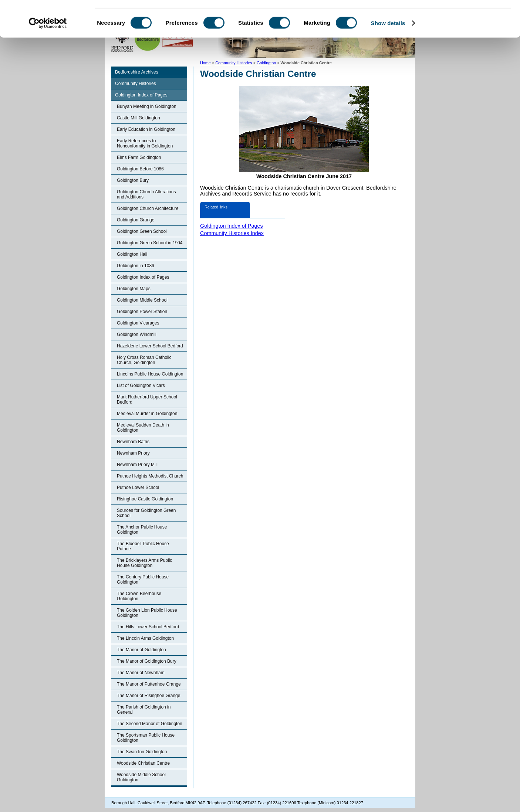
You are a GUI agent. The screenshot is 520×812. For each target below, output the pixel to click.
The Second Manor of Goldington (150, 724)
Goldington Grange (136, 220)
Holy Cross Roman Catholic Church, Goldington (144, 360)
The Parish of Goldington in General (144, 710)
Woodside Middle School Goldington (141, 777)
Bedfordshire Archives (137, 72)
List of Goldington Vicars (141, 385)
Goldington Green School (142, 231)
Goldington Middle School (142, 300)
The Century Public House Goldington (143, 580)
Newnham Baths (133, 442)
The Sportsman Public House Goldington (146, 738)
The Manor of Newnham (141, 673)
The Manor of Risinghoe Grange (148, 696)
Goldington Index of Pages (141, 95)
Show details (388, 57)
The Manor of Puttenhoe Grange (149, 684)
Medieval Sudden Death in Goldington (143, 428)
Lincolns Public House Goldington (150, 374)
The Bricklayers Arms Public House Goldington (144, 563)
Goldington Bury (133, 180)
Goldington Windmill (137, 334)
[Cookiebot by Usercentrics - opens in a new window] (48, 57)
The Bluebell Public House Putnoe (143, 546)
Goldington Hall (132, 254)
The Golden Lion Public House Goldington (147, 613)
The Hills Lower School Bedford (148, 627)
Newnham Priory (133, 453)
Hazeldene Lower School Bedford (150, 346)
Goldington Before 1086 (140, 169)
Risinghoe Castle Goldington (145, 499)
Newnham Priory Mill (137, 465)
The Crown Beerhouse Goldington (139, 596)
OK (458, 18)
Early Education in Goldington (146, 129)
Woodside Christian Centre (143, 763)
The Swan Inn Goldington (142, 752)
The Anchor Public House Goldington (142, 530)
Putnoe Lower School (138, 487)
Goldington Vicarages (138, 323)
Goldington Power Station (142, 312)
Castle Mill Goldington (139, 118)
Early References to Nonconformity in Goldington (145, 143)
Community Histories (136, 84)
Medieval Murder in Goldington (147, 414)
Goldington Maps (134, 289)
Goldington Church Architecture (148, 208)
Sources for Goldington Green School (146, 513)
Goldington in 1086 (136, 266)
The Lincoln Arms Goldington (145, 638)
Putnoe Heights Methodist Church (150, 476)
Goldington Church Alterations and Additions (146, 194)
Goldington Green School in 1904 (150, 243)
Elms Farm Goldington (139, 157)
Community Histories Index (232, 233)
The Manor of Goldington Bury (147, 661)
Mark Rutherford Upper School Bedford (147, 400)
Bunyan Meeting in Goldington (147, 106)
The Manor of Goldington (141, 650)
